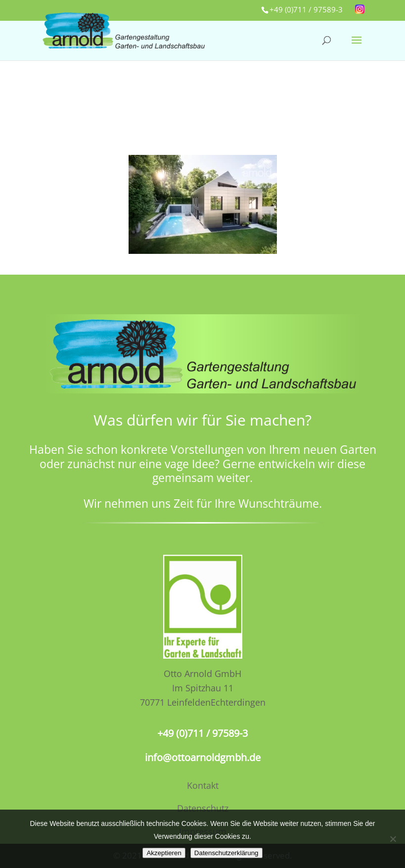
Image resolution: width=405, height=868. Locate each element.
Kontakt (203, 785)
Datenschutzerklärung (226, 853)
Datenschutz (203, 808)
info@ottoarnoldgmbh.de (203, 757)
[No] (393, 839)
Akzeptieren (164, 853)
